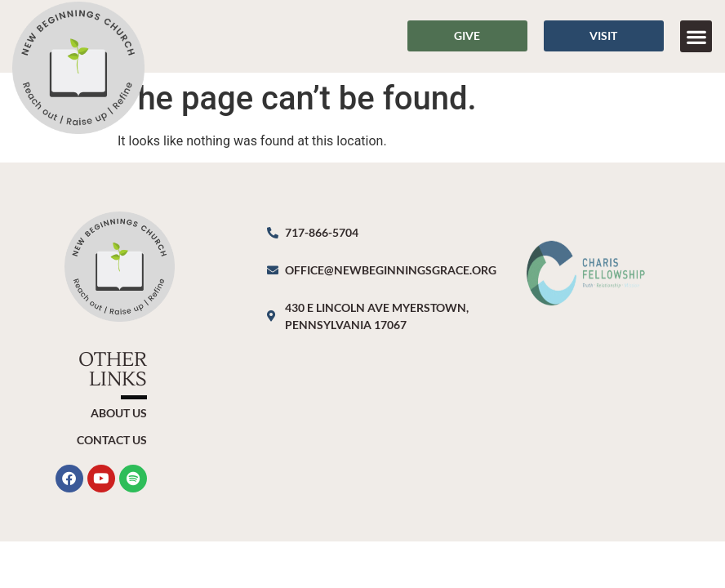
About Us (119, 413)
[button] (696, 36)
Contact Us (112, 440)
